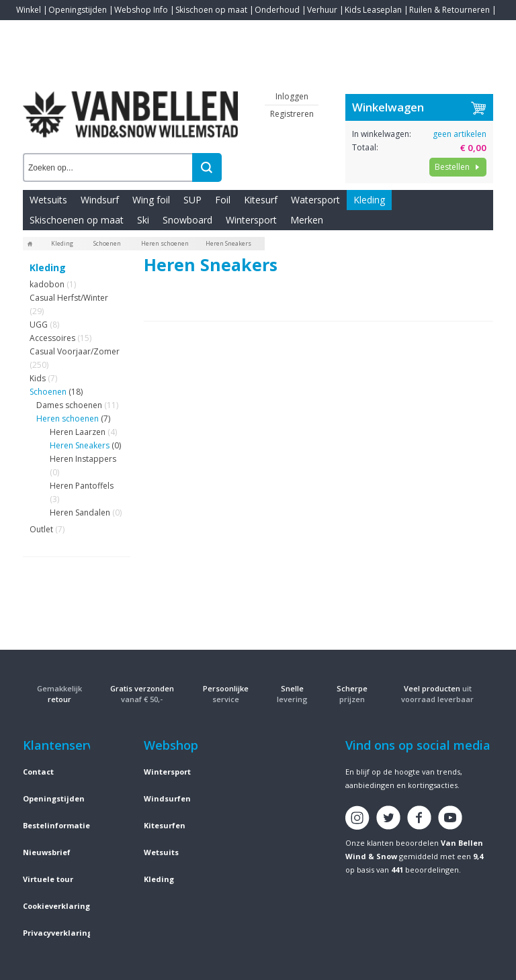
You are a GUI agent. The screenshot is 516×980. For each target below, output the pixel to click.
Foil (223, 200)
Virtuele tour (48, 879)
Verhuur (322, 10)
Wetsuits (48, 200)
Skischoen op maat (211, 10)
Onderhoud (277, 10)
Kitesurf (261, 200)
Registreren (292, 114)
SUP (192, 200)
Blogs (64, 30)
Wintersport (251, 220)
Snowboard (187, 220)
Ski (143, 220)
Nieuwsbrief (47, 852)
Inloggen (292, 96)
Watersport (315, 200)
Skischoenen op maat (77, 220)
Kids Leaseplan (373, 10)
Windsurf (100, 200)
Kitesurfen (165, 825)
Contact (31, 30)
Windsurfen (167, 798)
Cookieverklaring (56, 906)
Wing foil (151, 200)
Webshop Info (141, 10)
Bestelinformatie (56, 825)
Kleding (369, 200)
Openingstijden (78, 10)
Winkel (29, 10)
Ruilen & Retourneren (449, 10)
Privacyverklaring (57, 933)
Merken (307, 220)
